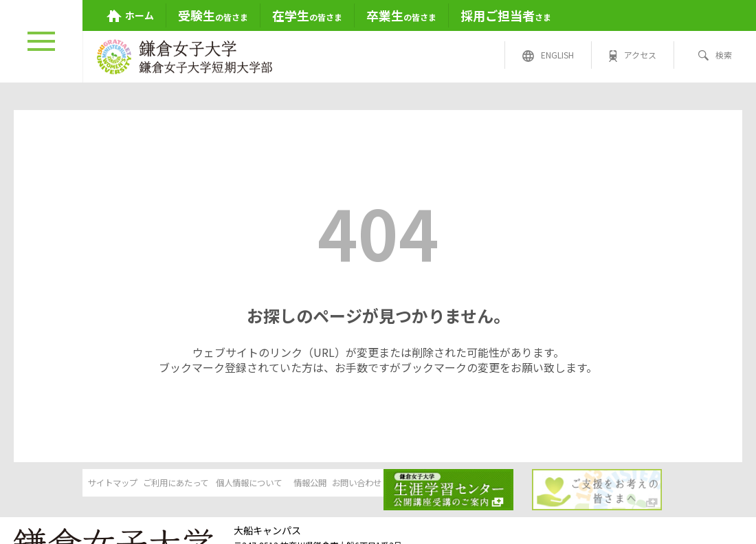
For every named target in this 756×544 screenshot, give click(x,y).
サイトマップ (62, 484)
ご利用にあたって (167, 484)
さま (506, 15)
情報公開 (377, 484)
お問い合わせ (482, 484)
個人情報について (272, 484)
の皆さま (213, 15)
